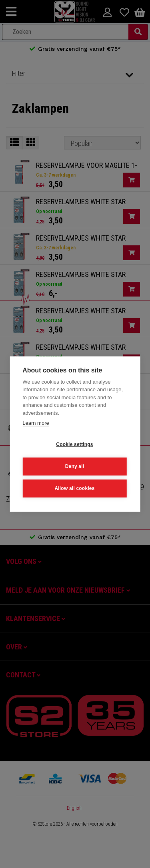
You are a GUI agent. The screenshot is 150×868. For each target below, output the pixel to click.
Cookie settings (74, 444)
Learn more (36, 423)
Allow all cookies (74, 488)
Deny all (75, 466)
